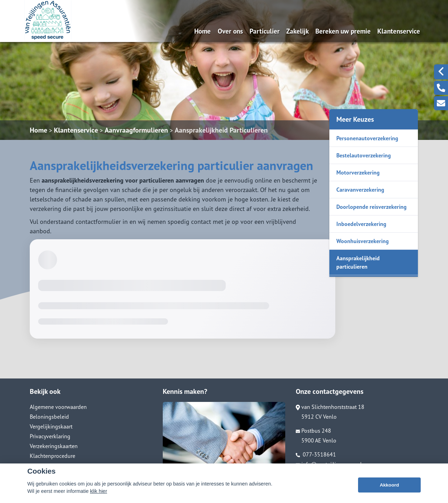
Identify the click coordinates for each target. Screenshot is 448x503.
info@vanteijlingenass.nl (329, 464)
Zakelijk (297, 31)
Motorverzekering (358, 172)
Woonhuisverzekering (363, 241)
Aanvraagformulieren (136, 130)
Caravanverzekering (360, 190)
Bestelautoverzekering (364, 155)
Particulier (265, 31)
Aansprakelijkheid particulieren (358, 262)
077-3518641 (316, 454)
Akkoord (389, 487)
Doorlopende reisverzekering (372, 207)
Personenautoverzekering (367, 138)
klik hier (99, 493)
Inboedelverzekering (361, 224)
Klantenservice (399, 31)
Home (202, 31)
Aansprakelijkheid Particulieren (221, 130)
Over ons (230, 31)
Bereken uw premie (343, 31)
